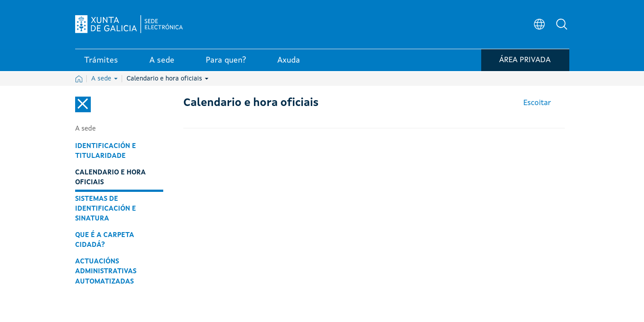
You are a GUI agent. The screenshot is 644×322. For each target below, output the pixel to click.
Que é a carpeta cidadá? (105, 240)
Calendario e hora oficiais (167, 79)
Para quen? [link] (226, 62)
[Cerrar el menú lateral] (83, 104)
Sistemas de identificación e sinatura (106, 209)
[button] (563, 25)
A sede (104, 79)
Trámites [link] (101, 62)
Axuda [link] (289, 62)
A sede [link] (162, 62)
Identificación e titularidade (106, 151)
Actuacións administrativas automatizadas (106, 271)
